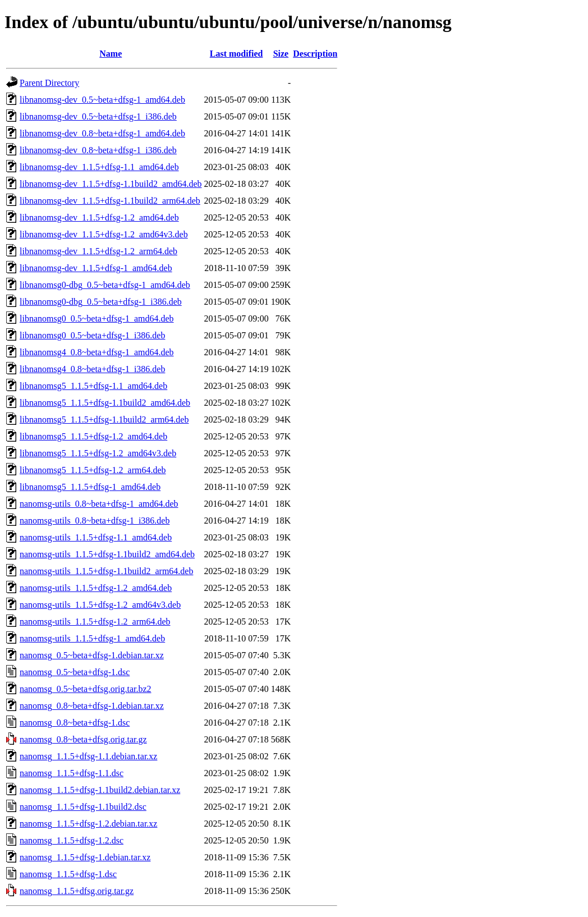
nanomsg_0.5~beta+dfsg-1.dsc (75, 672)
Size (281, 54)
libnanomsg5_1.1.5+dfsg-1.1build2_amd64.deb (105, 403)
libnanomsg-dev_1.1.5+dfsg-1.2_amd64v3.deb (104, 234)
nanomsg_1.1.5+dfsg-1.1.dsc (72, 773)
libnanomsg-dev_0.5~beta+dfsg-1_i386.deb (98, 116)
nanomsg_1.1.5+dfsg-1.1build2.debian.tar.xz (100, 790)
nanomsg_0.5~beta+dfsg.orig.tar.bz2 (86, 689)
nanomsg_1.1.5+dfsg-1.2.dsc (72, 840)
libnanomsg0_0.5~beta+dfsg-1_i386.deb (92, 335)
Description (315, 54)
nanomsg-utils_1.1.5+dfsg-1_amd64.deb (92, 638)
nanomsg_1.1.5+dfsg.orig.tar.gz (77, 891)
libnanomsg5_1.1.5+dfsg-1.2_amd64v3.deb (98, 453)
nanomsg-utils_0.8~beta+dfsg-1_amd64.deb (99, 504)
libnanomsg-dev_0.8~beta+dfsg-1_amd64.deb (102, 133)
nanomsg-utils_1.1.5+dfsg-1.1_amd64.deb (96, 537)
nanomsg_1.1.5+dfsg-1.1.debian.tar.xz (88, 756)
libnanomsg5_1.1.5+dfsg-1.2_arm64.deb (93, 470)
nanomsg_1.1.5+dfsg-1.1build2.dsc (83, 807)
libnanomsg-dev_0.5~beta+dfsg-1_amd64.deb (102, 100)
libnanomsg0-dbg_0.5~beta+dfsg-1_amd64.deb (105, 285)
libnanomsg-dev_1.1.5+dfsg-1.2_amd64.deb (99, 217)
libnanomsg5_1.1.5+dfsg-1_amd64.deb (90, 487)
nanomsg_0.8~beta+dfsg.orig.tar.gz (83, 739)
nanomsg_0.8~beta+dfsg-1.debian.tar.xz (92, 706)
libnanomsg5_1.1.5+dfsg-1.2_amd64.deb (93, 436)
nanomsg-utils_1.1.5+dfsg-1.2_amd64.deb (96, 588)
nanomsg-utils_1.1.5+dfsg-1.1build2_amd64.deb (107, 554)
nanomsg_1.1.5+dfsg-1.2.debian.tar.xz (88, 824)
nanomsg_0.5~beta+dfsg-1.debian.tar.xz (92, 655)
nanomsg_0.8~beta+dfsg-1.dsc (75, 723)
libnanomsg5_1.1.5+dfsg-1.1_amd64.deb (93, 386)
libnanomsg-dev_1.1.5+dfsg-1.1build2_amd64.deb (111, 184)
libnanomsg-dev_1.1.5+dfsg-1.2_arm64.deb (98, 251)
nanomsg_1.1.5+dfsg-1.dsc (68, 874)
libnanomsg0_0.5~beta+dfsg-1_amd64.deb (97, 318)
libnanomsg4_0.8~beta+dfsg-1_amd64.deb (97, 352)
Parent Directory (49, 83)
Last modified (236, 54)
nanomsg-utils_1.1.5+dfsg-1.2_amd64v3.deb (100, 605)
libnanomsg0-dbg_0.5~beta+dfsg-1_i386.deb (101, 302)
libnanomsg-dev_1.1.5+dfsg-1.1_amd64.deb (99, 167)
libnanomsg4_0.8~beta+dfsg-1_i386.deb (92, 369)
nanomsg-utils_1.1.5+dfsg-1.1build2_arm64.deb (106, 571)
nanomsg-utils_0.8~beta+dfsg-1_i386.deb (95, 521)
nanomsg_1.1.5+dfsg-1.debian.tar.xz (85, 857)
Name (111, 54)
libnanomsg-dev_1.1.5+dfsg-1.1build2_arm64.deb (110, 201)
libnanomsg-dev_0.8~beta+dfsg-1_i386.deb (98, 150)
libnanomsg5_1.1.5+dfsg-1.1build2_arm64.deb (104, 419)
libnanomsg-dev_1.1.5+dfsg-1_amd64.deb (96, 268)
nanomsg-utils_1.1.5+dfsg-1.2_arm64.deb (95, 622)
